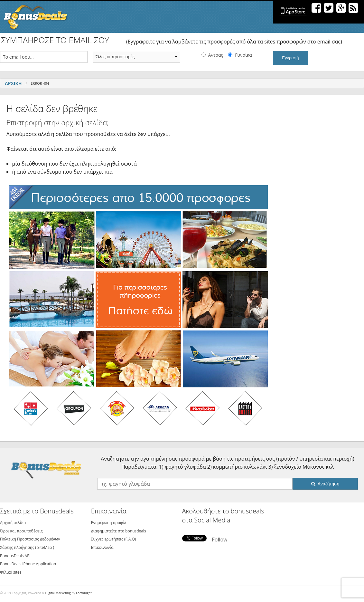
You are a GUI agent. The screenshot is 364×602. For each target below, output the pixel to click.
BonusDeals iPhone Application (28, 564)
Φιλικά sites (11, 572)
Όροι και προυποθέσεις (21, 531)
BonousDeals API (15, 556)
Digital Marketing (58, 593)
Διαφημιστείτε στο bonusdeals (119, 531)
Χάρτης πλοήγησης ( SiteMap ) (27, 547)
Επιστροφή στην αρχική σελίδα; (58, 123)
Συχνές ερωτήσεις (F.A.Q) (114, 539)
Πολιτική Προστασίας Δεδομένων (30, 539)
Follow (220, 540)
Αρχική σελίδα (13, 523)
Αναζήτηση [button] (325, 484)
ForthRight (84, 593)
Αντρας (216, 55)
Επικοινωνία (102, 547)
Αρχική (13, 83)
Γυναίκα (243, 55)
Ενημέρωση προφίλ (109, 523)
